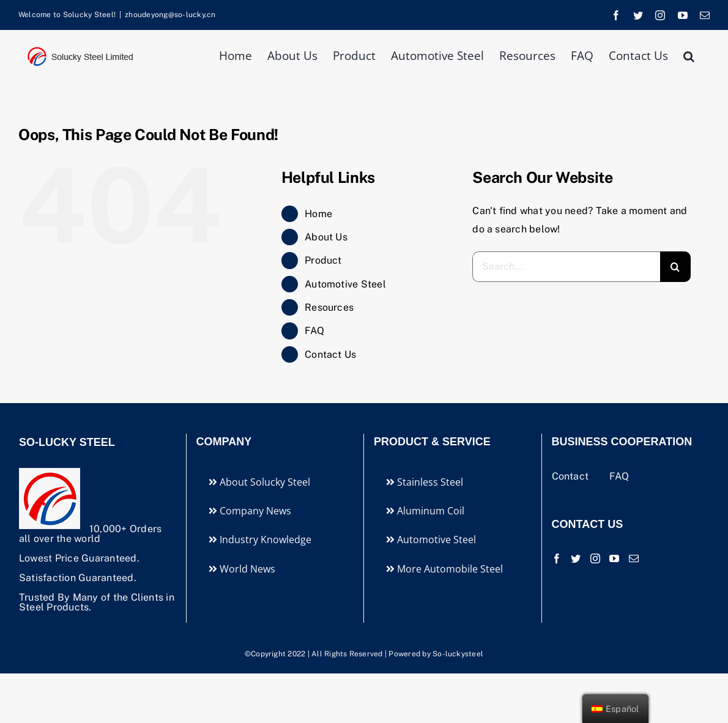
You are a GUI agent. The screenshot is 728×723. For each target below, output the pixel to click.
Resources (329, 307)
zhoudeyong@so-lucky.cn (170, 15)
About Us (326, 237)
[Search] (675, 267)
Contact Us (330, 354)
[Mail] (634, 558)
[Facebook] (557, 558)
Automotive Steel (345, 284)
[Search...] (566, 267)
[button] (689, 55)
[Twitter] (576, 558)
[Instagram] (595, 558)
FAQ (314, 331)
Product (323, 260)
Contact (572, 476)
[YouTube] (614, 558)
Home (318, 214)
